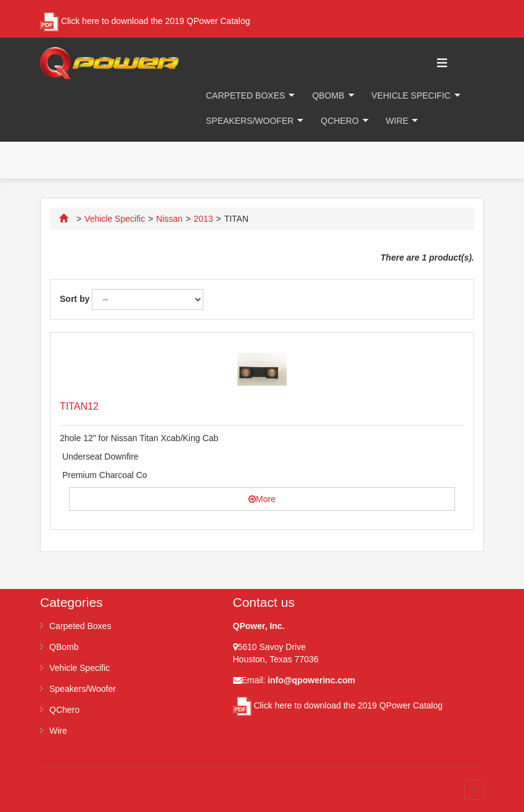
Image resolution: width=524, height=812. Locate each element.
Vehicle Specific (411, 95)
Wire (397, 121)
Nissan (169, 219)
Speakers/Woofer (250, 121)
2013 (203, 219)
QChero (339, 121)
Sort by (75, 299)
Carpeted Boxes (245, 95)
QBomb (328, 95)
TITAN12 (79, 406)
